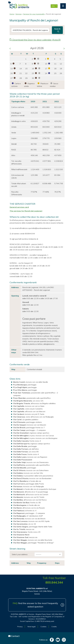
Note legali (32, 627)
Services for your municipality (34, 14)
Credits (54, 627)
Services (19, 14)
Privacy (20, 627)
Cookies (43, 627)
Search (57, 30)
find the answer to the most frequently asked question (35, 605)
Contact (14, 636)
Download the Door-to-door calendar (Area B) (35, 40)
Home (12, 14)
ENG (53, 6)
